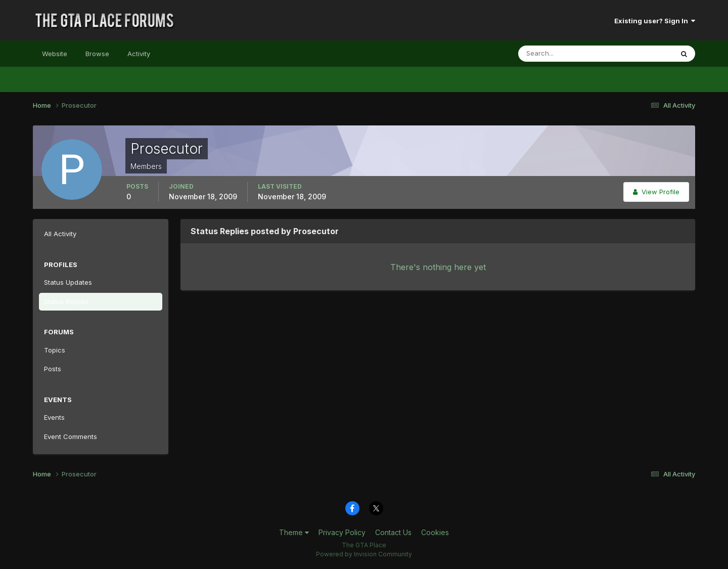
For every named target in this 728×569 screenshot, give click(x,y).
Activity (139, 54)
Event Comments (71, 436)
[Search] (563, 54)
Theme (294, 532)
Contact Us (393, 532)
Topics (55, 350)
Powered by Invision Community (364, 554)
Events (54, 417)
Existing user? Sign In (655, 21)
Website (55, 54)
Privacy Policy (342, 532)
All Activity (60, 234)
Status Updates (68, 282)
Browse (97, 54)
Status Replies (66, 301)
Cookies (435, 532)
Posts (53, 369)
